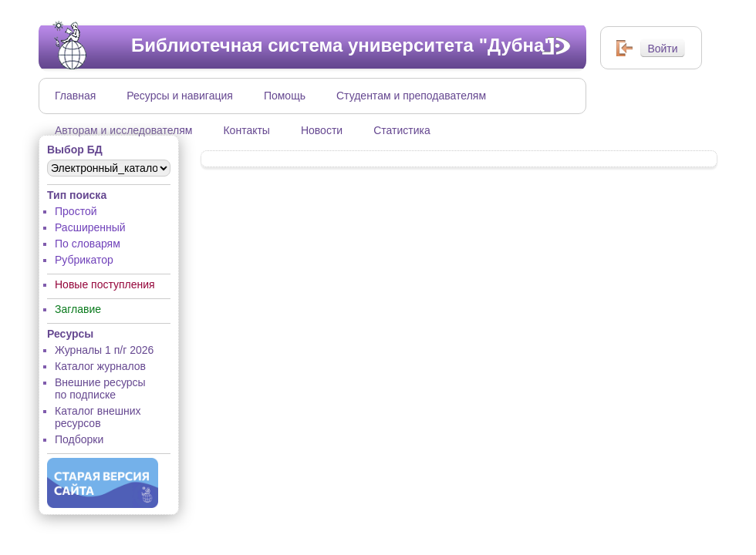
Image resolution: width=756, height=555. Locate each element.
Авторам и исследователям (123, 130)
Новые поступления (105, 284)
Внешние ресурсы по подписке (100, 388)
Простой (76, 211)
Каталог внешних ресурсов (98, 417)
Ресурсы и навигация (180, 96)
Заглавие (78, 309)
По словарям (88, 244)
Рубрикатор (84, 260)
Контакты (246, 130)
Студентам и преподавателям (411, 96)
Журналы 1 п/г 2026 (104, 350)
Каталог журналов (100, 366)
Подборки (79, 439)
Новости (322, 130)
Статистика (402, 130)
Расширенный (90, 227)
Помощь (285, 96)
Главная (75, 96)
